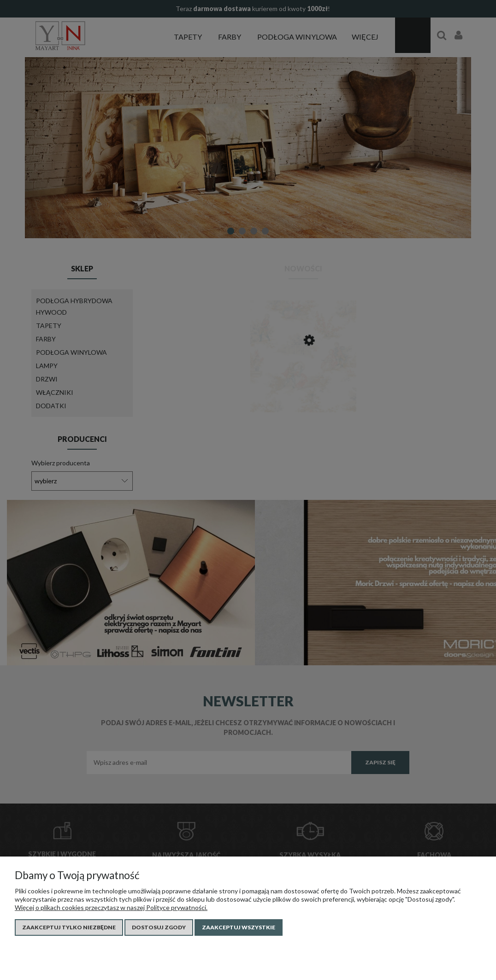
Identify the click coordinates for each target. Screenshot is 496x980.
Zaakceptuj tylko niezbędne (69, 927)
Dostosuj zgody (159, 927)
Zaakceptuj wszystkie (239, 927)
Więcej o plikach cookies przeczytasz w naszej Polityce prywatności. (111, 907)
